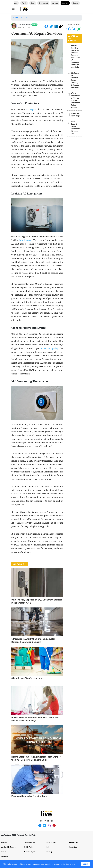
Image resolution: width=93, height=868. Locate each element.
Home (16, 18)
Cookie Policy (28, 847)
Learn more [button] (71, 864)
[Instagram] (49, 825)
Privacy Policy (51, 842)
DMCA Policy (74, 842)
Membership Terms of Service (8, 849)
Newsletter (5, 857)
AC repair (31, 109)
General (76, 3)
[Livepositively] (15, 9)
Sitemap (49, 852)
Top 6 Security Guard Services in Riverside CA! (75, 128)
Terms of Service (30, 842)
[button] (13, 3)
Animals (55, 3)
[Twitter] (44, 825)
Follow (34, 25)
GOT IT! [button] (85, 864)
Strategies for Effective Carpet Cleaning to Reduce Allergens (75, 80)
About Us (4, 842)
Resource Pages (29, 852)
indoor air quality (50, 348)
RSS (48, 847)
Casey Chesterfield (24, 25)
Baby (33, 3)
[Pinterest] (54, 825)
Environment (43, 3)
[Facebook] (39, 825)
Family (24, 3)
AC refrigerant (26, 240)
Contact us (73, 847)
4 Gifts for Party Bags (75, 115)
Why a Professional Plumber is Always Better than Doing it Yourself (75, 100)
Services (65, 3)
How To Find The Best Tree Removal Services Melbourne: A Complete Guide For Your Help (75, 56)
